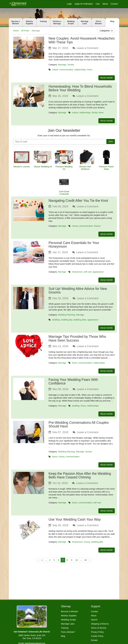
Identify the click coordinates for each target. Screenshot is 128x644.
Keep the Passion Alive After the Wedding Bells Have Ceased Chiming (80, 479)
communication (66, 70)
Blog (112, 21)
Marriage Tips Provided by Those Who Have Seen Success (77, 340)
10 (77, 564)
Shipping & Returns (100, 624)
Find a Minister (98, 22)
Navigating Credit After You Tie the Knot (78, 201)
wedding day (67, 321)
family (95, 113)
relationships (80, 70)
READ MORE (106, 78)
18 (85, 564)
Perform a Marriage (57, 22)
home (90, 70)
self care (88, 273)
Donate (94, 640)
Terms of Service (99, 628)
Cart (98, 4)
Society (71, 65)
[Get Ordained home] (18, 4)
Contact (114, 4)
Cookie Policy (97, 636)
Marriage (62, 65)
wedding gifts (97, 546)
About (105, 4)
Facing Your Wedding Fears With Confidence (73, 384)
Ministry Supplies (29, 22)
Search (94, 620)
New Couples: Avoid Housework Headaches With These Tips (82, 40)
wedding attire (80, 321)
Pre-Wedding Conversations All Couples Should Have (79, 427)
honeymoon (77, 273)
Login (69, 4)
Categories (107, 31)
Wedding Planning (66, 316)
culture (55, 70)
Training (43, 21)
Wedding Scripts (71, 22)
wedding (56, 321)
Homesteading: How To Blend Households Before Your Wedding (80, 89)
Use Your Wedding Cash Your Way (75, 523)
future (75, 365)
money (75, 227)
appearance (98, 273)
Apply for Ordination (84, 4)
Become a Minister (16, 22)
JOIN (110, 142)
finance (97, 227)
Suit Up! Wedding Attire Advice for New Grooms (78, 292)
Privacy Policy (97, 632)
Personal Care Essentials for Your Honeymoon (74, 246)
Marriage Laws (85, 22)
